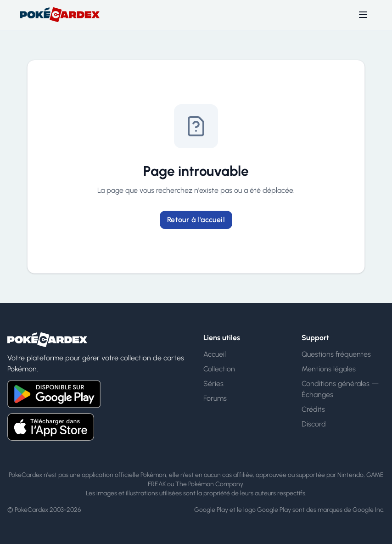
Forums (215, 398)
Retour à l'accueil (196, 220)
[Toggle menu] (363, 15)
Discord (314, 424)
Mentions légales (329, 369)
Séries (213, 384)
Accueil (215, 354)
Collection (219, 369)
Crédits (313, 409)
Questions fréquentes (336, 354)
